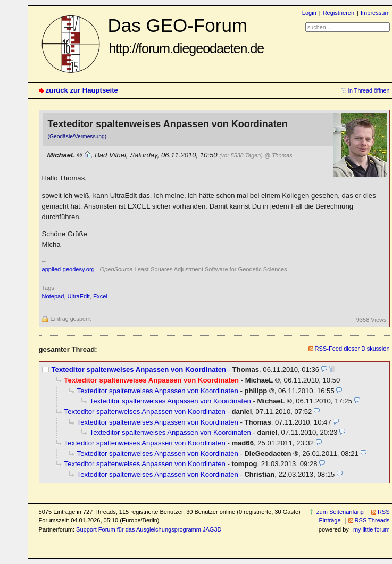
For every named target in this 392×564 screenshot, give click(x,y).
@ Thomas (278, 155)
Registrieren (339, 13)
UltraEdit (78, 296)
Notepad (53, 296)
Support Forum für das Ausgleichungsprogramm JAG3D (149, 529)
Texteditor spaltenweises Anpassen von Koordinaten (139, 370)
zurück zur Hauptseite (82, 90)
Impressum (375, 13)
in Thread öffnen (369, 90)
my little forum (372, 529)
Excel (100, 296)
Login (309, 13)
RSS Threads (372, 520)
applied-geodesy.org (68, 269)
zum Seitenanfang (340, 512)
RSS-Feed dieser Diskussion (352, 349)
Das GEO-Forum (186, 35)
